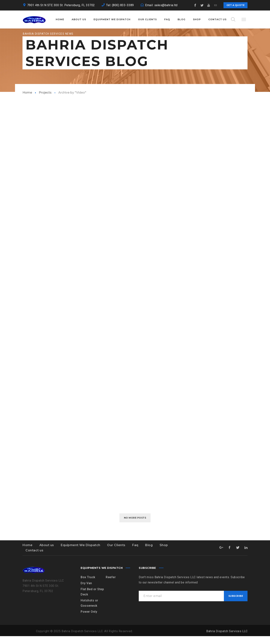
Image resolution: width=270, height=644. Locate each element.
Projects (45, 100)
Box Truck (88, 585)
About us (47, 553)
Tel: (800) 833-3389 (120, 5)
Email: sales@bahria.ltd (161, 5)
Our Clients (116, 553)
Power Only (89, 620)
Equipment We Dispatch (81, 553)
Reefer (111, 585)
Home (27, 100)
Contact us (34, 558)
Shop (164, 553)
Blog (149, 553)
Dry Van (86, 591)
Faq (135, 553)
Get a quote (236, 5)
